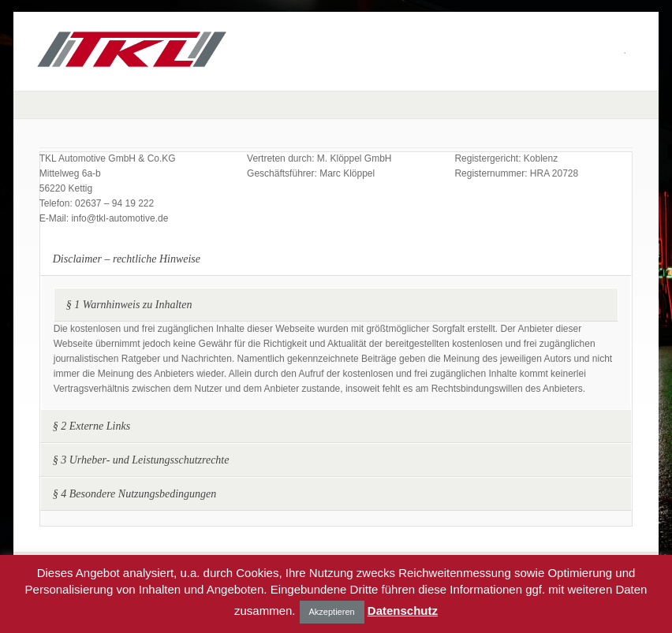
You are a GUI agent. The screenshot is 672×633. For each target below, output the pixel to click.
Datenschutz (403, 611)
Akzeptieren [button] (332, 612)
